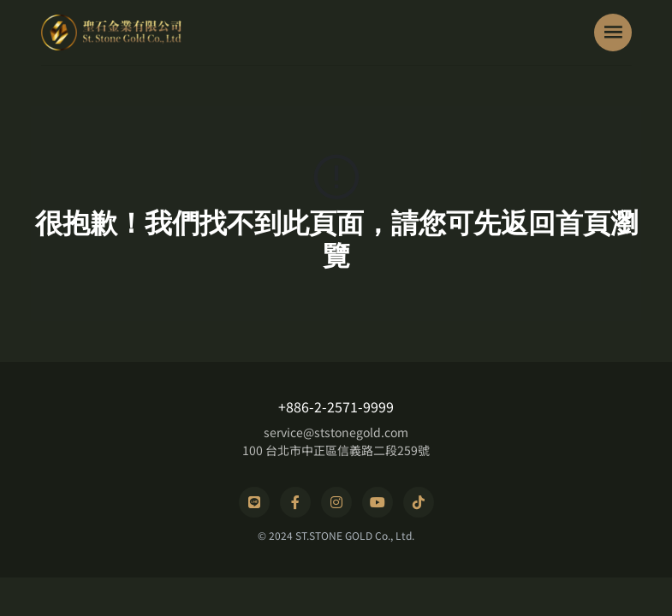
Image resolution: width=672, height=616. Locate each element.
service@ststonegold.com (336, 432)
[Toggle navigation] (613, 33)
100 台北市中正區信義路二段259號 (336, 450)
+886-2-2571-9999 (336, 406)
